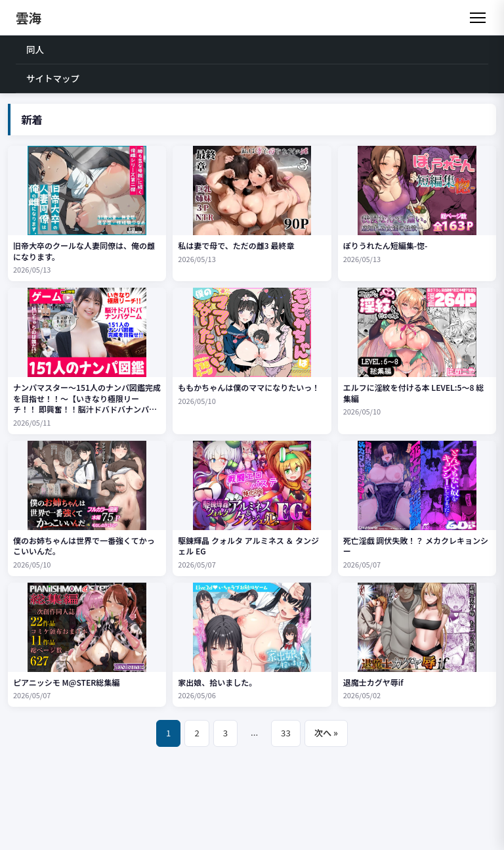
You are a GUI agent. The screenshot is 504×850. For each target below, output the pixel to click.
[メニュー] (478, 18)
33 (286, 733)
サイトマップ (53, 78)
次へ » (326, 733)
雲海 (29, 17)
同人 (35, 49)
